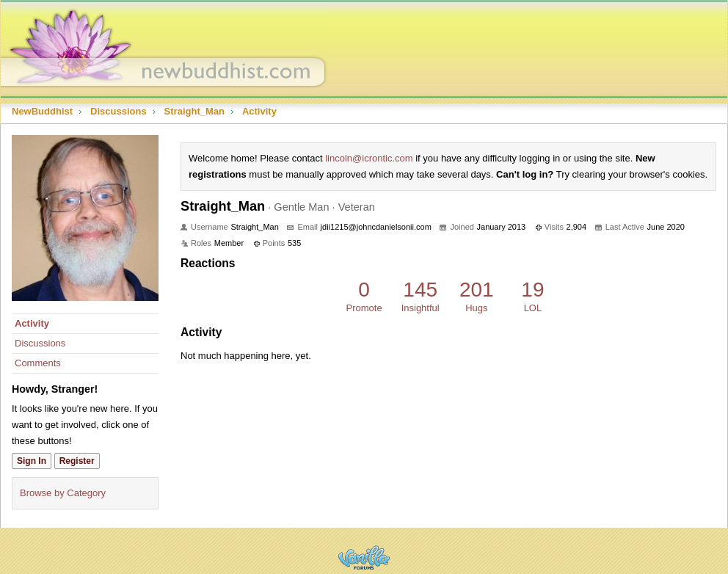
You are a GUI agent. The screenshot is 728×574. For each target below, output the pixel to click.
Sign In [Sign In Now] (32, 461)
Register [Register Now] (77, 461)
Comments (38, 363)
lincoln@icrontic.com (369, 158)
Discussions (40, 343)
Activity (32, 323)
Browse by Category (63, 493)
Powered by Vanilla (364, 557)
